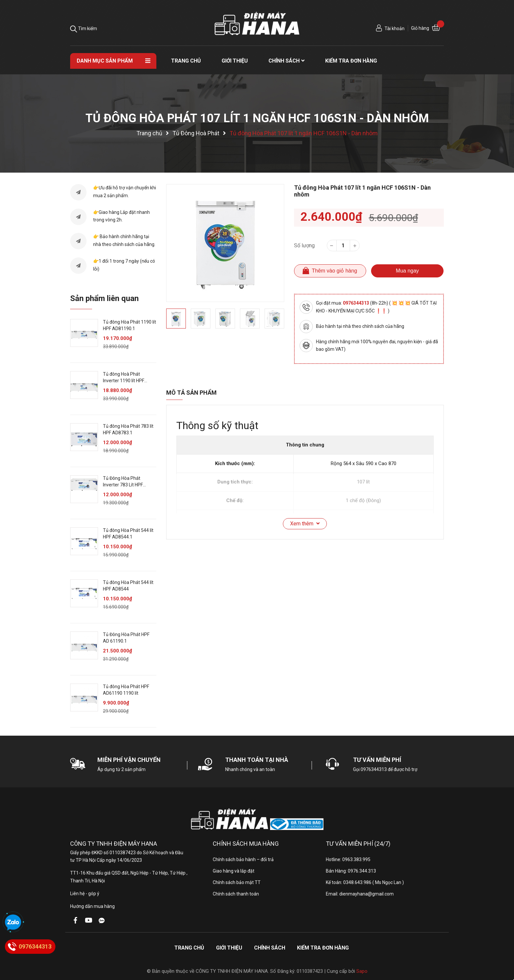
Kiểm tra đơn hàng (323, 948)
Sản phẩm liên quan (104, 298)
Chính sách (270, 948)
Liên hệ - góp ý (85, 894)
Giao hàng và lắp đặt (234, 871)
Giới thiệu (229, 948)
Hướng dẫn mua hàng (92, 906)
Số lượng (304, 245)
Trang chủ (189, 948)
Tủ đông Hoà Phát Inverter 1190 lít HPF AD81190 (124, 380)
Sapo (362, 971)
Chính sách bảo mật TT (237, 882)
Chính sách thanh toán (236, 894)
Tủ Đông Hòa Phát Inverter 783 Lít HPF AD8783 (123, 485)
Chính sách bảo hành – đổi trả (243, 859)
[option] (225, 243)
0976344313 (356, 303)
